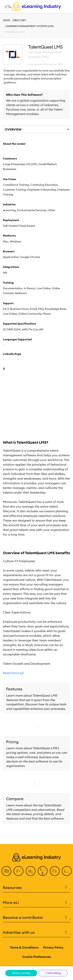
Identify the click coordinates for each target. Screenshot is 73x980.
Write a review (21, 973)
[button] (36, 673)
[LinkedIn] (31, 871)
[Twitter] (18, 871)
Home (7, 20)
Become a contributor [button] (36, 917)
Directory (19, 20)
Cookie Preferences (36, 957)
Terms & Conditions (24, 947)
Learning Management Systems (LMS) (29, 26)
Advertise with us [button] (36, 932)
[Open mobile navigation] (7, 7)
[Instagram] (67, 871)
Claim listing (53, 973)
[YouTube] (43, 871)
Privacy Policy (53, 947)
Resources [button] (36, 888)
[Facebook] (6, 871)
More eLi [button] (36, 902)
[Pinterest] (55, 871)
